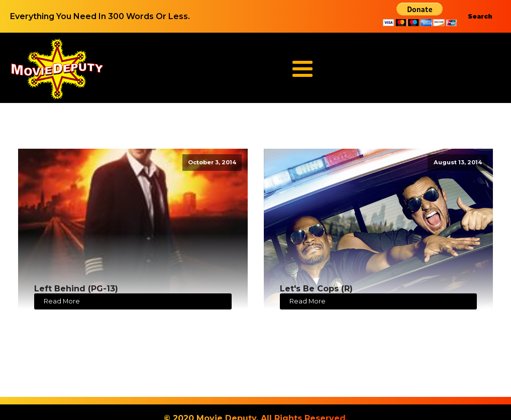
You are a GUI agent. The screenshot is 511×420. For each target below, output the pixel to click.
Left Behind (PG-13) (76, 289)
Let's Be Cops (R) (316, 289)
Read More (62, 301)
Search (480, 16)
